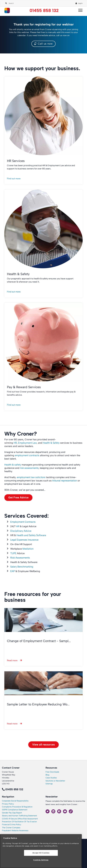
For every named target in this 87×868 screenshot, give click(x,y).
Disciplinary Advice (21, 531)
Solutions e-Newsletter (55, 781)
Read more (12, 660)
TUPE (13, 553)
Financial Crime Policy (12, 825)
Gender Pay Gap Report (12, 813)
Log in (80, 3)
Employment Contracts (23, 522)
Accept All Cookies (41, 853)
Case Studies (51, 778)
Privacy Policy (8, 804)
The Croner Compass (11, 828)
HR (18, 526)
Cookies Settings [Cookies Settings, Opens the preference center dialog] (41, 860)
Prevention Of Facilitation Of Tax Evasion (19, 822)
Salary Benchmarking (22, 567)
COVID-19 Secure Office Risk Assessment (20, 819)
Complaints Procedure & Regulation (17, 807)
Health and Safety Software (31, 535)
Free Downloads (52, 772)
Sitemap (49, 784)
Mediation (28, 549)
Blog (47, 775)
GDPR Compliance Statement (15, 810)
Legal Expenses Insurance (24, 540)
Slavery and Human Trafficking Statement (19, 816)
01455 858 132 (44, 11)
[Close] (78, 838)
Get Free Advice (18, 497)
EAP (13, 571)
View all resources (43, 745)
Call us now (43, 44)
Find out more (14, 179)
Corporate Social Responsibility (15, 801)
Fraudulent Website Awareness (15, 831)
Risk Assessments (20, 558)
